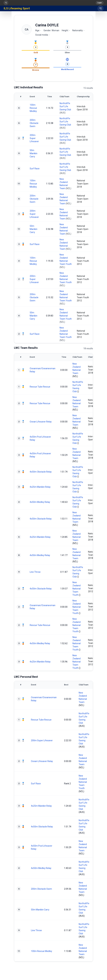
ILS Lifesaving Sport (17, 8)
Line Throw (35, 572)
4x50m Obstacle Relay (41, 472)
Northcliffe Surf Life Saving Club (65, 106)
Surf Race (35, 169)
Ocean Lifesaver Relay (41, 422)
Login (100, 3)
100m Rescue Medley (33, 108)
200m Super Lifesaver (34, 138)
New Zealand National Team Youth (77, 589)
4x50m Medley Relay (40, 502)
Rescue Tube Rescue (40, 387)
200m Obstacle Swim (34, 123)
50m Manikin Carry (34, 153)
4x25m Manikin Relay (40, 487)
